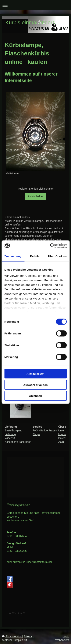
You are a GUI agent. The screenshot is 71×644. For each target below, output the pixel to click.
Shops (36, 434)
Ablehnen (35, 396)
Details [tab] (35, 256)
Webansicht (62, 640)
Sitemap (28, 636)
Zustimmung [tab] (13, 256)
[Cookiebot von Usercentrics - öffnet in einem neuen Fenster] (51, 246)
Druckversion (12, 636)
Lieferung (10, 434)
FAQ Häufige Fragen (45, 430)
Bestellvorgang (14, 430)
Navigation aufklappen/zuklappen (35, 5)
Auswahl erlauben (35, 385)
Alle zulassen (35, 374)
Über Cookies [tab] (57, 256)
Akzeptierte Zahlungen (18, 442)
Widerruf (10, 438)
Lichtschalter (35, 196)
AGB (61, 442)
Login (66, 636)
